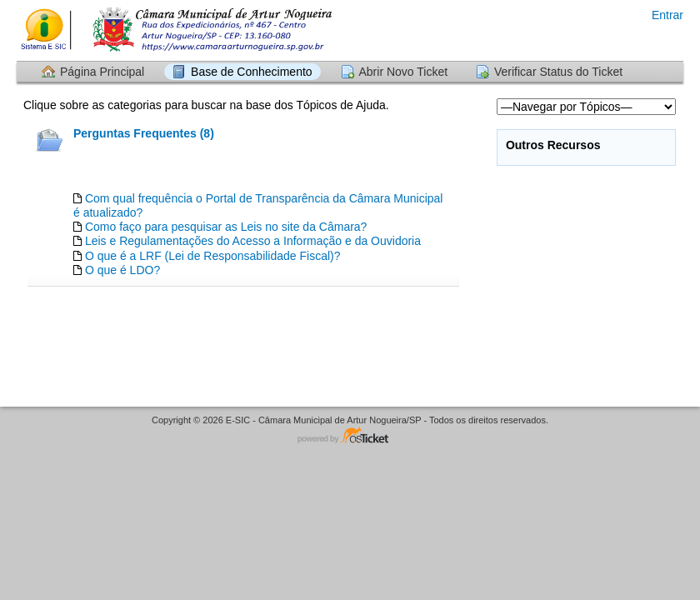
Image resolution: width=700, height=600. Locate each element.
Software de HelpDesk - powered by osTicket (350, 436)
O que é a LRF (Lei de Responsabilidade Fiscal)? (213, 256)
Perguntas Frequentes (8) (144, 133)
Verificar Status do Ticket (558, 72)
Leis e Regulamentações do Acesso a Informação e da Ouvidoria (253, 241)
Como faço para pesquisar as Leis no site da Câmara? (226, 227)
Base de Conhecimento (252, 72)
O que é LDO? (122, 270)
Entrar (667, 15)
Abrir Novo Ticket (404, 72)
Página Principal (102, 72)
